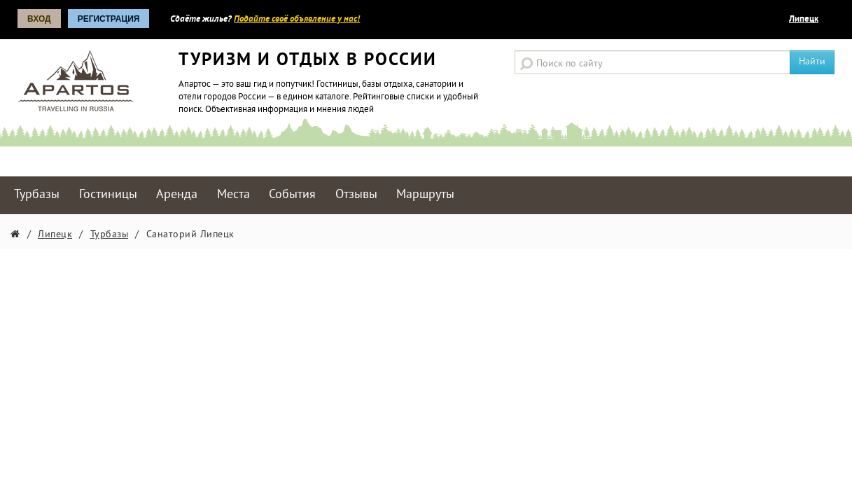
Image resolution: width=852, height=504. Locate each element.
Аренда (177, 195)
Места (233, 195)
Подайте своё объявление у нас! (297, 20)
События (292, 195)
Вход (39, 19)
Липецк (804, 20)
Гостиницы (108, 195)
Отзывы (356, 195)
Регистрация (109, 19)
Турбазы (37, 195)
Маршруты (425, 195)
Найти (812, 62)
